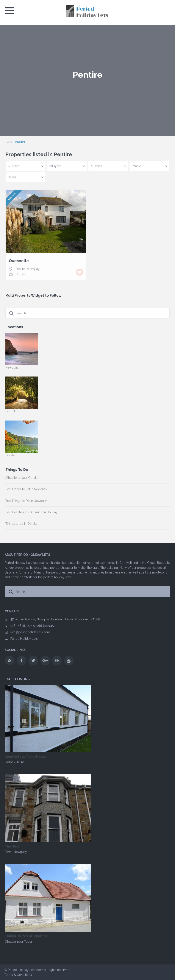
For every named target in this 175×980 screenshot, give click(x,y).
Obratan (10, 942)
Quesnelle (19, 261)
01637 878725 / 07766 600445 (32, 626)
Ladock (10, 762)
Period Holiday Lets (24, 639)
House (20, 274)
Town (9, 852)
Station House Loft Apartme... (28, 936)
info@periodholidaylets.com (30, 632)
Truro (20, 762)
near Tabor (25, 942)
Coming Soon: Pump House (25, 757)
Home (9, 142)
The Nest (12, 847)
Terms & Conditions (18, 975)
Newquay (33, 269)
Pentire (20, 269)
